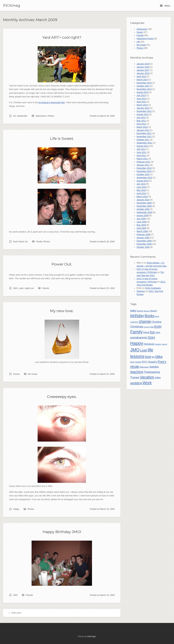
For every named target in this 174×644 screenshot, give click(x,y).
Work (147, 383)
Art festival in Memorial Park (52, 102)
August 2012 (143, 114)
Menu (165, 6)
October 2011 (143, 140)
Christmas (137, 327)
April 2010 (141, 193)
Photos (51, 116)
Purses (16, 374)
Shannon (141, 291)
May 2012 (141, 121)
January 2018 (143, 67)
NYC (144, 362)
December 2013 (144, 89)
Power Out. (62, 264)
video (158, 378)
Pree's (162, 362)
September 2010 (144, 178)
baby (133, 311)
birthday (137, 316)
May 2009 (141, 225)
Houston (158, 344)
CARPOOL (134, 322)
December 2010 (144, 168)
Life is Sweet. (62, 138)
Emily (158, 326)
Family (39, 242)
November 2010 (144, 171)
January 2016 (143, 73)
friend (21, 242)
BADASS (140, 311)
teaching (137, 372)
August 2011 (143, 146)
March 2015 (142, 80)
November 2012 (144, 111)
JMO (15, 288)
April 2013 (141, 102)
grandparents (139, 338)
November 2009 (144, 206)
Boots (157, 316)
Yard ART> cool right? (62, 37)
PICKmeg (12, 6)
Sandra (154, 367)
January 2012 (143, 130)
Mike (159, 357)
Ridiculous (144, 367)
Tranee (135, 377)
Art (14, 116)
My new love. (62, 311)
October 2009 (143, 209)
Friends (46, 288)
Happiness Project (145, 39)
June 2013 (141, 99)
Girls (158, 332)
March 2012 (142, 127)
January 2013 (143, 108)
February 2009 (143, 234)
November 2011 (144, 137)
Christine (156, 322)
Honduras (149, 344)
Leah (21, 288)
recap (135, 366)
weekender (22, 116)
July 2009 (141, 219)
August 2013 (143, 92)
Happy (16, 509)
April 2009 (141, 228)
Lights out (29, 288)
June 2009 (141, 222)
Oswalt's (152, 362)
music (138, 362)
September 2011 (144, 143)
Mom (132, 362)
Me (153, 357)
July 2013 (141, 95)
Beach (154, 311)
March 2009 (142, 231)
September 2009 (144, 212)
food (15, 242)
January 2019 (143, 64)
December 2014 (144, 83)
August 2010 (143, 181)
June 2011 (141, 152)
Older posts (15, 613)
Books (150, 316)
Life (138, 42)
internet (164, 344)
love (148, 357)
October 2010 (143, 174)
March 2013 (142, 105)
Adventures (41, 116)
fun (26, 242)
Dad (152, 327)
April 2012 (141, 124)
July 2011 (141, 149)
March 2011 (142, 159)
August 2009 (143, 216)
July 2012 (141, 118)
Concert (147, 327)
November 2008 (144, 244)
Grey (151, 337)
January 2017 (143, 70)
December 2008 (144, 241)
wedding (136, 383)
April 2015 (141, 76)
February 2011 (143, 162)
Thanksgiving (152, 372)
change (145, 321)
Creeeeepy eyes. (62, 397)
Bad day (147, 311)
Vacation (147, 377)
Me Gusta (33, 374)
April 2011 (141, 155)
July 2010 (141, 184)
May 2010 (141, 190)
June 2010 (141, 187)
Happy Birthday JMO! (62, 532)
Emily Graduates (153, 288)
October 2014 (143, 86)
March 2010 (142, 197)
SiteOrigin (91, 636)
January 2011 (143, 165)
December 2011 (144, 133)
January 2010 (143, 200)
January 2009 (143, 238)
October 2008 (143, 247)
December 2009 (144, 203)
